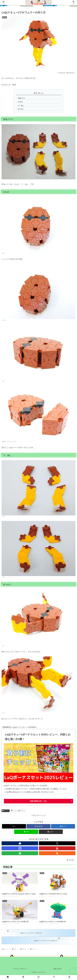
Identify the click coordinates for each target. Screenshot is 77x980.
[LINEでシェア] (26, 832)
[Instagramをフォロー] (20, 848)
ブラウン (22, 811)
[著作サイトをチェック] (20, 843)
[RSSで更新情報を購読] (57, 853)
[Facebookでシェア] (38, 826)
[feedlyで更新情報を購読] (20, 853)
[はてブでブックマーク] (63, 826)
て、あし (21, 105)
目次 (36, 93)
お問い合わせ (57, 969)
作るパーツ (22, 98)
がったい (21, 109)
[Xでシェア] (14, 826)
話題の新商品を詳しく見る (38, 801)
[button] (51, 832)
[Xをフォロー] (57, 843)
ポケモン (6, 811)
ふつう (14, 811)
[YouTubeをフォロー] (57, 848)
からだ (20, 102)
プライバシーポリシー (20, 969)
